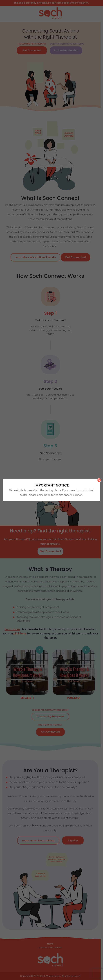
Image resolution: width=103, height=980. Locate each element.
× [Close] (99, 480)
